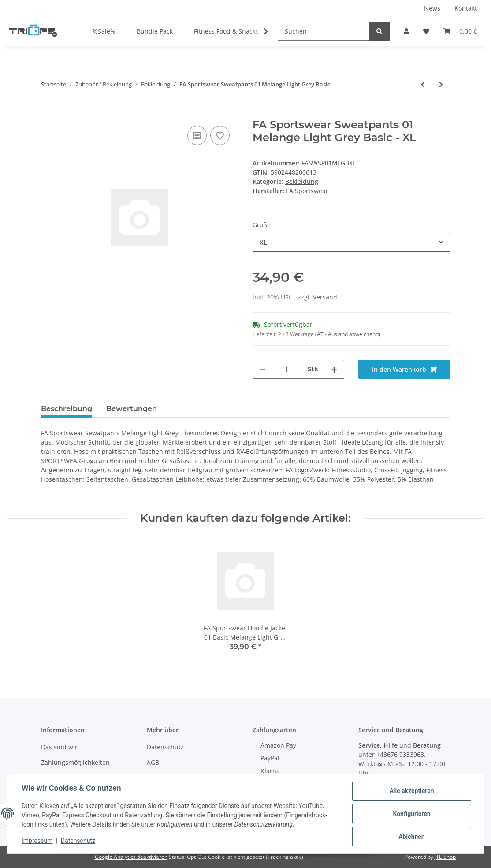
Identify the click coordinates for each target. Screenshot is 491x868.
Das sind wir (59, 747)
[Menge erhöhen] (334, 369)
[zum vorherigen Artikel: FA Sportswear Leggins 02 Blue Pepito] (423, 84)
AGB (153, 762)
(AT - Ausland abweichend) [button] (348, 334)
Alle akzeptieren (411, 791)
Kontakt (466, 8)
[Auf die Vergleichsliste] (197, 135)
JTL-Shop (445, 857)
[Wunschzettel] (426, 31)
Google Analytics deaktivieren (131, 857)
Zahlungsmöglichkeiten (75, 762)
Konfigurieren (411, 814)
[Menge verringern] (263, 369)
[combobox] (351, 242)
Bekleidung (302, 181)
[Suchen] (324, 31)
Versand (325, 297)
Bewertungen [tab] (132, 409)
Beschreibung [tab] (67, 409)
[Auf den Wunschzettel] (220, 135)
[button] (406, 31)
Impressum (37, 841)
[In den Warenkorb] (48, 114)
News (432, 8)
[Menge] (287, 369)
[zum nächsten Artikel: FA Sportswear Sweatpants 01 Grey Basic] (441, 84)
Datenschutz (165, 747)
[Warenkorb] (460, 31)
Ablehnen (411, 837)
